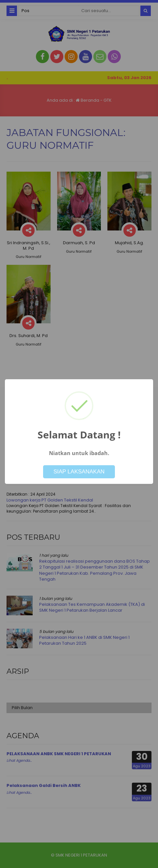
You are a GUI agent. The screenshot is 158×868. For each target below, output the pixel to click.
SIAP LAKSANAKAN (79, 472)
